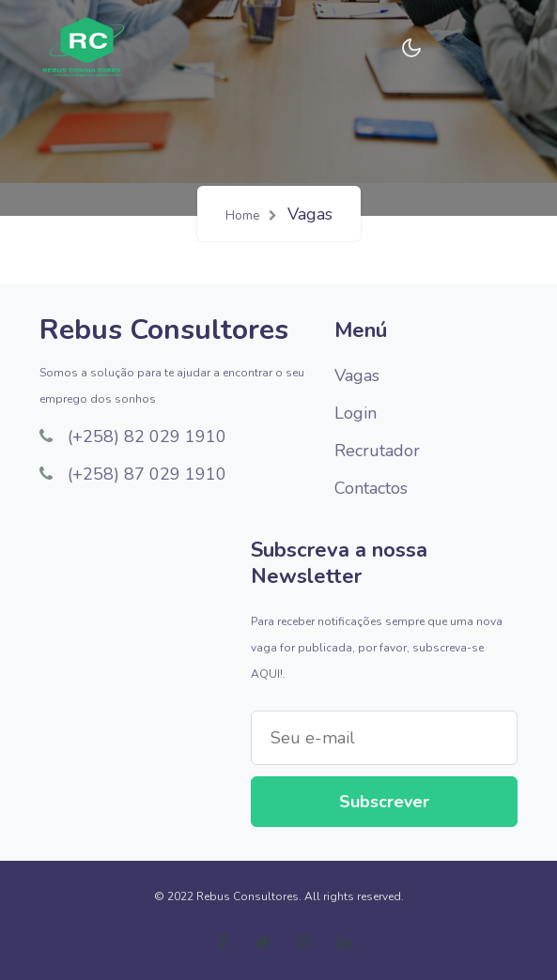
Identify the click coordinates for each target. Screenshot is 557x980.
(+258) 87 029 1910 (133, 474)
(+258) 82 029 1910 (133, 436)
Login (356, 413)
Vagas (357, 375)
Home (243, 215)
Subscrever (384, 802)
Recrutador (377, 451)
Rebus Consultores (164, 330)
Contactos (371, 488)
